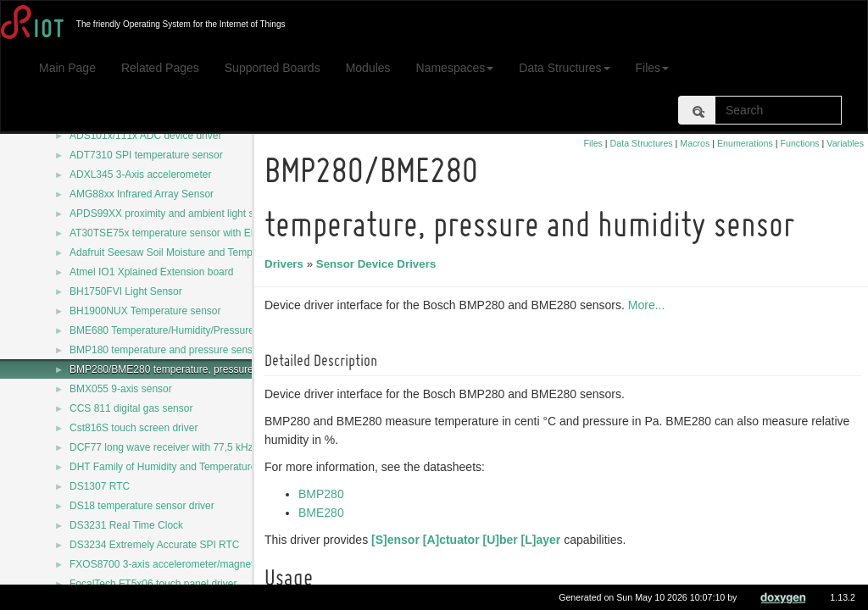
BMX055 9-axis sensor (121, 389)
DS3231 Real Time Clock (126, 525)
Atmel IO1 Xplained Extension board (151, 272)
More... (649, 305)
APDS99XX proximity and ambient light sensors (177, 213)
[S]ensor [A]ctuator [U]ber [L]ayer (468, 540)
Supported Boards (273, 68)
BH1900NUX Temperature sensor (145, 311)
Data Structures (564, 68)
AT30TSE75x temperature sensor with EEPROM (179, 233)
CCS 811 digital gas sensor (131, 408)
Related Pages (160, 68)
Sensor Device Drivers (379, 264)
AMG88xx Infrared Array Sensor (142, 194)
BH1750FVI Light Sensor (126, 291)
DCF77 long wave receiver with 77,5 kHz (161, 447)
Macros (695, 143)
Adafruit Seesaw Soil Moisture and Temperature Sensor (195, 252)
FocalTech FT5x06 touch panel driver (153, 584)
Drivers (287, 264)
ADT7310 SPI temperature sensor (146, 155)
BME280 (324, 513)
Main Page (67, 68)
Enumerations (745, 143)
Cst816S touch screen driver (134, 428)
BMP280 (324, 494)
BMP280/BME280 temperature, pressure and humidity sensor (209, 369)
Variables (845, 143)
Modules (368, 68)
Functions (799, 143)
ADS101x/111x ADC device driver (145, 136)
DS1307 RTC (100, 486)
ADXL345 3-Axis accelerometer (140, 175)
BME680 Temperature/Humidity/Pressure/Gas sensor (189, 330)
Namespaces (455, 68)
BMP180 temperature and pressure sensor (166, 350)
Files (653, 68)
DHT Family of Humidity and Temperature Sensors (183, 467)
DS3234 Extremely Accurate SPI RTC (155, 545)
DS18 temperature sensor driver (142, 506)
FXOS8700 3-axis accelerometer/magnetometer (178, 564)
